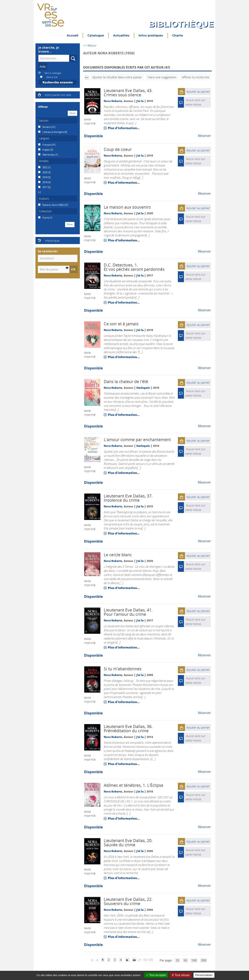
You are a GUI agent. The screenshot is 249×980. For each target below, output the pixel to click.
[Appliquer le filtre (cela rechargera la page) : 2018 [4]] (46, 182)
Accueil (72, 35)
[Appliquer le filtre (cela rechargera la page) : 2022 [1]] (46, 167)
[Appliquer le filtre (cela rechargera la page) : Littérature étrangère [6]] (54, 132)
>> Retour (90, 45)
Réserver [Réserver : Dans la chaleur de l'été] (204, 426)
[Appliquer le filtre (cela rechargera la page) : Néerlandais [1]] (49, 155)
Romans (47, 127)
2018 (45, 182)
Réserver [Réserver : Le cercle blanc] (204, 596)
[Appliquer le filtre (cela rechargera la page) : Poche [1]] (47, 218)
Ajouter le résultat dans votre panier (117, 77)
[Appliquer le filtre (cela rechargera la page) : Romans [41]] (48, 127)
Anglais (46, 150)
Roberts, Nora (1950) (53, 205)
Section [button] (44, 121)
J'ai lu (140, 101)
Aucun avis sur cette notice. (195, 219)
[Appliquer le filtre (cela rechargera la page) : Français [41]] (48, 145)
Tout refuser (181, 975)
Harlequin (143, 388)
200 (204, 960)
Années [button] (44, 161)
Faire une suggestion (162, 77)
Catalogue (96, 35)
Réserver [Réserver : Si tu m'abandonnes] (204, 713)
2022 (45, 167)
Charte (178, 35)
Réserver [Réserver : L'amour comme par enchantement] (204, 482)
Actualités (121, 35)
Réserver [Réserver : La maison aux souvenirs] (204, 251)
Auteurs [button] (44, 199)
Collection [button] (45, 211)
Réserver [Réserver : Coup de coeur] (204, 193)
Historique (52, 241)
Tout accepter (156, 975)
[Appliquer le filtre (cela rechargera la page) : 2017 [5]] (46, 187)
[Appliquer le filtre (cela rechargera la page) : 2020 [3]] (46, 172)
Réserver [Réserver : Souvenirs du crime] (204, 944)
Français (47, 145)
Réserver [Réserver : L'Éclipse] (204, 827)
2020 (45, 172)
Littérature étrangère (53, 132)
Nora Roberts (113, 101)
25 (178, 960)
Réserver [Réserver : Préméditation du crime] (204, 772)
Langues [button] (44, 138)
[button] (181, 92)
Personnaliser (204, 975)
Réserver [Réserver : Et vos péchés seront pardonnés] (204, 310)
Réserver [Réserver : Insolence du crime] (204, 541)
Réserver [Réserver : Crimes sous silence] (204, 136)
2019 (45, 177)
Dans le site (52, 77)
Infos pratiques (151, 35)
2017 (45, 187)
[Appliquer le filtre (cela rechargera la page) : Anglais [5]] (47, 150)
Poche (46, 218)
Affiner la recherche (196, 77)
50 (185, 960)
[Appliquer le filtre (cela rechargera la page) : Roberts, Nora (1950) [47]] (55, 205)
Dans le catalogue (53, 73)
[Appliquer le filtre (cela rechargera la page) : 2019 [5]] (46, 177)
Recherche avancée (58, 82)
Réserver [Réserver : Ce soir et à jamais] (204, 368)
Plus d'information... (124, 128)
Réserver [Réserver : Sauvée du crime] (204, 886)
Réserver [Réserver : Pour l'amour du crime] (204, 655)
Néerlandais (49, 155)
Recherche (69, 55)
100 (194, 960)
